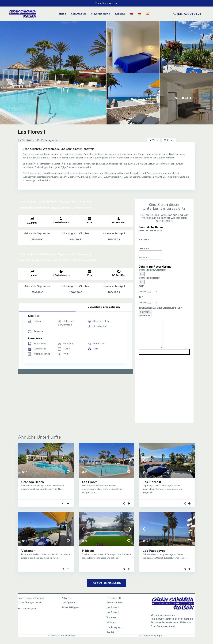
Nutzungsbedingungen (151, 636)
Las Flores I (91, 482)
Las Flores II (152, 482)
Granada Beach (32, 482)
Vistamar (28, 551)
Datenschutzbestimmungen (62, 636)
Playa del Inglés (100, 14)
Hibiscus (88, 551)
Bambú (110, 632)
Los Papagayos (154, 551)
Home (63, 14)
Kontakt (120, 14)
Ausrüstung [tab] (47, 307)
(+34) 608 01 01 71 (189, 14)
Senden (164, 352)
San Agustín (78, 14)
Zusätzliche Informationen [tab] (104, 307)
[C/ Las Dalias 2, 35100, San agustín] (76, 401)
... (63, 489)
